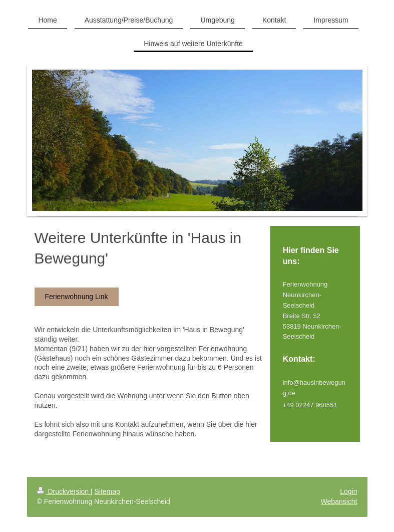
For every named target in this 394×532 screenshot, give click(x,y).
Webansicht (339, 501)
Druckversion (64, 491)
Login (348, 491)
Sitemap (107, 491)
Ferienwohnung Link (77, 297)
